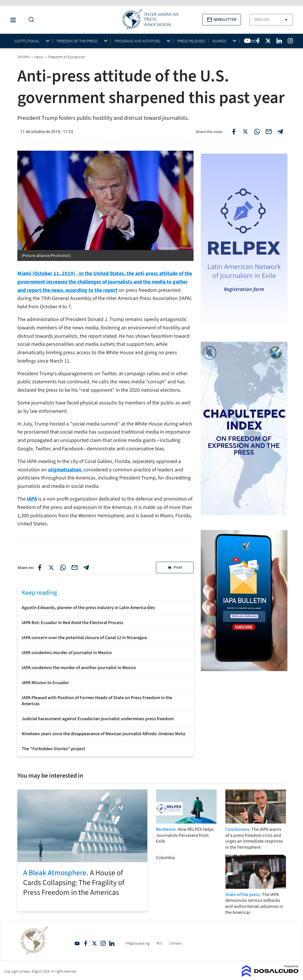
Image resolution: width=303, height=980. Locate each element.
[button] (222, 20)
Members (252, 41)
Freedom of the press (77, 41)
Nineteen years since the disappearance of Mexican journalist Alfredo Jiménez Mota (103, 734)
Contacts (175, 943)
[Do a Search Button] (30, 20)
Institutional (27, 41)
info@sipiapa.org (137, 943)
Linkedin (112, 943)
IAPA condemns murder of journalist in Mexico (67, 653)
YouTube (77, 943)
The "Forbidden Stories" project (53, 749)
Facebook (86, 943)
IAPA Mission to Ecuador (45, 683)
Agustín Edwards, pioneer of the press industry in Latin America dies (88, 608)
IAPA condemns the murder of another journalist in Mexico (79, 668)
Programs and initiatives (137, 41)
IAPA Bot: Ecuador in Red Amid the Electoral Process (73, 623)
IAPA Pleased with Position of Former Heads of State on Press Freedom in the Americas (97, 701)
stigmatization (65, 470)
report (110, 290)
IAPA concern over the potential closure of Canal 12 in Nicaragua (84, 638)
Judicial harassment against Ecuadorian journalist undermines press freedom (98, 719)
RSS (159, 943)
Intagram (103, 943)
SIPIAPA (24, 57)
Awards (219, 41)
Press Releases (191, 41)
